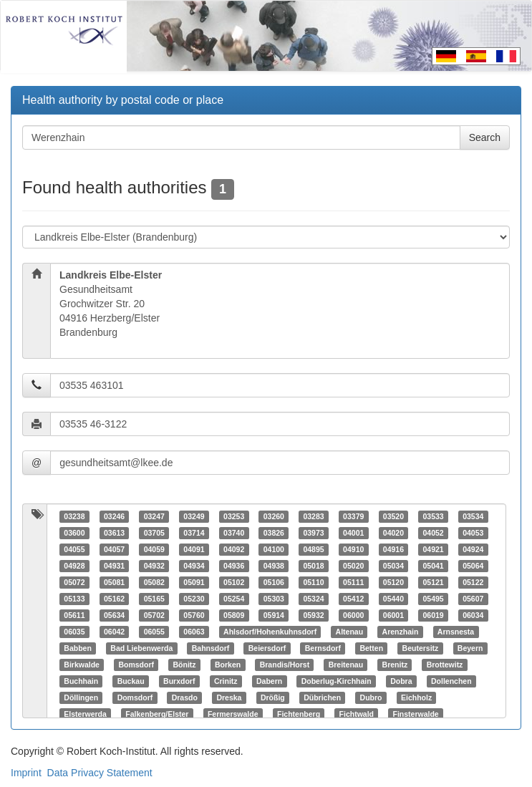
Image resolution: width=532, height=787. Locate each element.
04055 (74, 549)
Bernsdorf (323, 648)
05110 (313, 582)
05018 (313, 566)
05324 (313, 599)
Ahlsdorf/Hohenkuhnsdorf (270, 632)
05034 (393, 566)
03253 (234, 516)
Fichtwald (357, 714)
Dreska (229, 697)
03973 (313, 533)
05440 (393, 599)
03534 (473, 516)
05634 (114, 615)
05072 (74, 582)
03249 (194, 516)
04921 (433, 549)
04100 (274, 549)
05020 (353, 566)
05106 (274, 582)
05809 (234, 615)
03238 (74, 516)
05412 (353, 599)
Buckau (131, 681)
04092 (234, 549)
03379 (353, 516)
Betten (371, 648)
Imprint (26, 773)
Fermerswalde (233, 714)
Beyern (470, 648)
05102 (234, 582)
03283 (313, 516)
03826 (274, 533)
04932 (154, 566)
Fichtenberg (299, 714)
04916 (393, 549)
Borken (228, 665)
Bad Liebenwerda (141, 648)
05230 (194, 599)
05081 (114, 582)
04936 (234, 566)
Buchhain (81, 681)
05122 (473, 582)
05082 (154, 582)
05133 (74, 599)
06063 (194, 632)
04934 (194, 566)
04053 (473, 533)
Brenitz (395, 665)
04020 (393, 533)
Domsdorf (135, 697)
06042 (114, 632)
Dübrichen (322, 697)
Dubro (371, 697)
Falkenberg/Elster (157, 714)
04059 (154, 549)
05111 (353, 582)
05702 (154, 615)
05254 (234, 599)
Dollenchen (451, 681)
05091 (194, 582)
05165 (154, 599)
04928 (74, 566)
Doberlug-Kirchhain (337, 681)
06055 (154, 632)
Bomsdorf (136, 665)
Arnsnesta (456, 632)
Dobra (401, 681)
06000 (353, 615)
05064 (473, 566)
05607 (473, 599)
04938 (274, 566)
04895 (313, 549)
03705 (154, 533)
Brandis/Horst (285, 665)
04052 (433, 533)
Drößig (273, 697)
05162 (114, 599)
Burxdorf (179, 681)
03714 (194, 533)
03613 (114, 533)
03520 (393, 516)
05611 (74, 615)
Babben (78, 648)
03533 (433, 516)
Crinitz (226, 681)
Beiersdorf (267, 648)
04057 (114, 549)
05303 (274, 599)
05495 (433, 599)
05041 (433, 566)
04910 (353, 549)
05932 (313, 615)
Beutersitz (421, 648)
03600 (74, 533)
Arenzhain (401, 632)
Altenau (350, 632)
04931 (114, 566)
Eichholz (416, 697)
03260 (274, 516)
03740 (234, 533)
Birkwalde (82, 665)
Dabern (269, 681)
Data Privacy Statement (100, 773)
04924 (473, 549)
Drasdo (185, 697)
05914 (274, 615)
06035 (74, 632)
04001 (353, 533)
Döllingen (81, 697)
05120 (393, 582)
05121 (433, 582)
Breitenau (346, 665)
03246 (114, 516)
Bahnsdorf (211, 648)
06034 (473, 615)
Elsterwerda (85, 714)
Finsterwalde (416, 714)
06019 (433, 615)
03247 (154, 516)
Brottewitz (445, 665)
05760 (194, 615)
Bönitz (184, 665)
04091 (194, 549)
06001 (393, 615)
